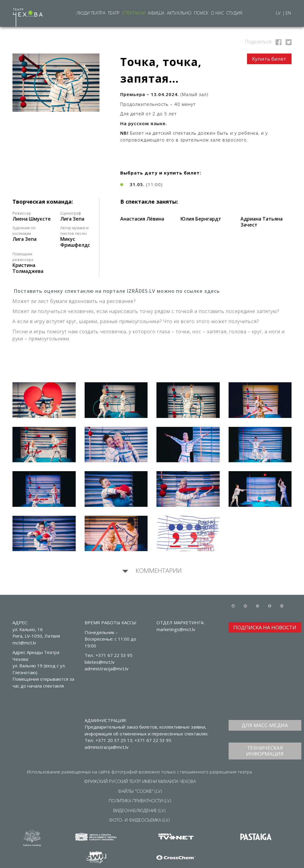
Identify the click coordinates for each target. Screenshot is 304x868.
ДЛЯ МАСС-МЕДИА (265, 725)
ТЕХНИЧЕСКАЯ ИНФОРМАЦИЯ (265, 751)
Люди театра (91, 13)
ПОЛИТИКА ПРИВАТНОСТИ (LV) (140, 801)
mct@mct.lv (24, 643)
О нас (217, 13)
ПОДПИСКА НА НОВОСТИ (265, 627)
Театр (114, 13)
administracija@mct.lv (107, 747)
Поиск (201, 13)
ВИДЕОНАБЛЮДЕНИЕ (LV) (139, 810)
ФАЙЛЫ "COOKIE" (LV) (140, 791)
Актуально (179, 13)
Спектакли (134, 13)
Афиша (156, 13)
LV (279, 13)
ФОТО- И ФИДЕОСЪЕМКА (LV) (139, 820)
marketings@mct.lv (176, 629)
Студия (234, 13)
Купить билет (269, 59)
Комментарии (158, 570)
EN (288, 13)
